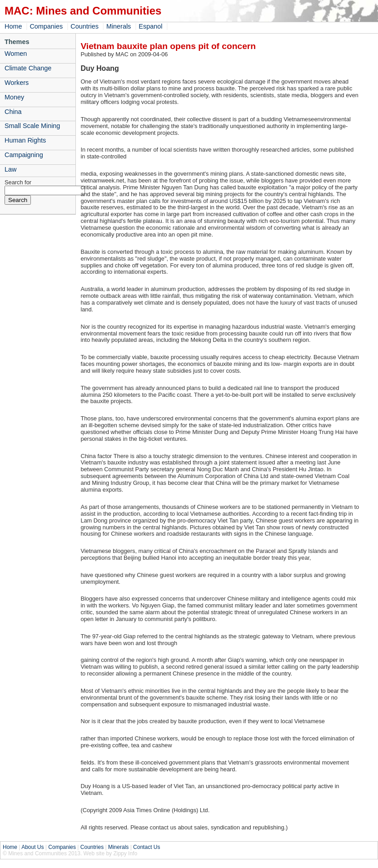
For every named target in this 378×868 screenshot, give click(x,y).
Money (14, 97)
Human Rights (25, 140)
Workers (17, 83)
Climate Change (28, 68)
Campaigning (24, 155)
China (13, 112)
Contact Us (147, 847)
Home (13, 26)
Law (10, 169)
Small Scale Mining (32, 126)
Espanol (150, 26)
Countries (85, 26)
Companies (46, 26)
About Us (32, 847)
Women (16, 54)
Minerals (119, 26)
